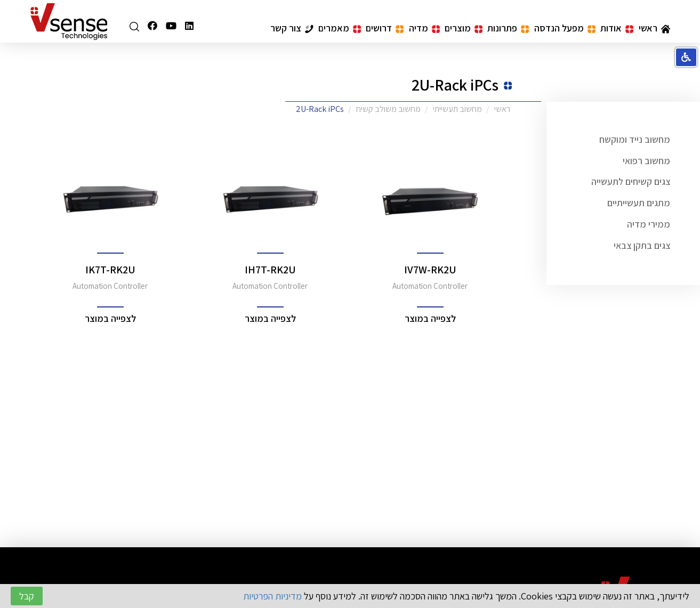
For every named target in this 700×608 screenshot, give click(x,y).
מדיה (424, 28)
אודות (617, 28)
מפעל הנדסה (565, 28)
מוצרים (464, 28)
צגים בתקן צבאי (642, 245)
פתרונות (508, 28)
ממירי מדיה (649, 224)
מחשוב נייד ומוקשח (635, 139)
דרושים (385, 28)
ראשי (654, 28)
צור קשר (292, 28)
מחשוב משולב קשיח (388, 109)
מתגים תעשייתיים (639, 203)
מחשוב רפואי (646, 161)
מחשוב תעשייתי (457, 109)
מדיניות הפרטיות (272, 596)
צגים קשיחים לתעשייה (631, 181)
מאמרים (340, 28)
